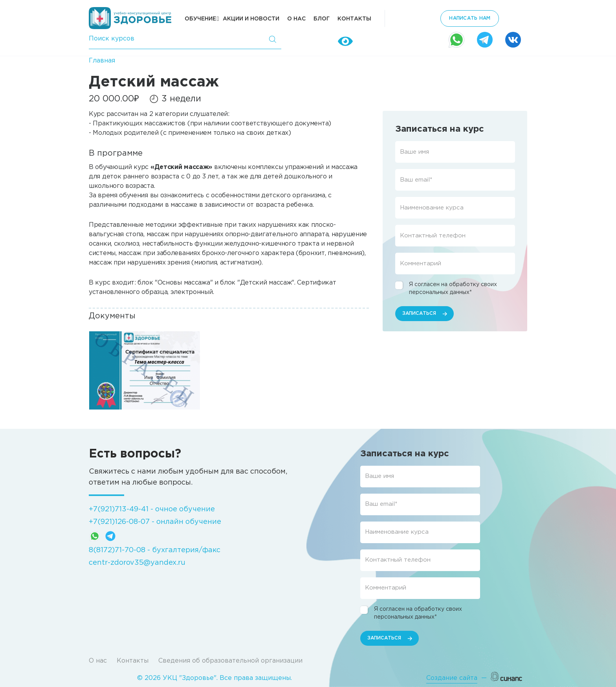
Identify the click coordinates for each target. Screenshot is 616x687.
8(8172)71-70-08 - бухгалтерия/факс (155, 550)
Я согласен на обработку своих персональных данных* (453, 288)
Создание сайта (452, 678)
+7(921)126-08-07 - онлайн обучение (155, 522)
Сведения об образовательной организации (230, 661)
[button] (144, 370)
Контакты (354, 19)
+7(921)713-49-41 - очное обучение (152, 509)
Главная (102, 61)
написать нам (470, 18)
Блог (322, 19)
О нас (296, 19)
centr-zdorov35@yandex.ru (137, 563)
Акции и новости (251, 19)
